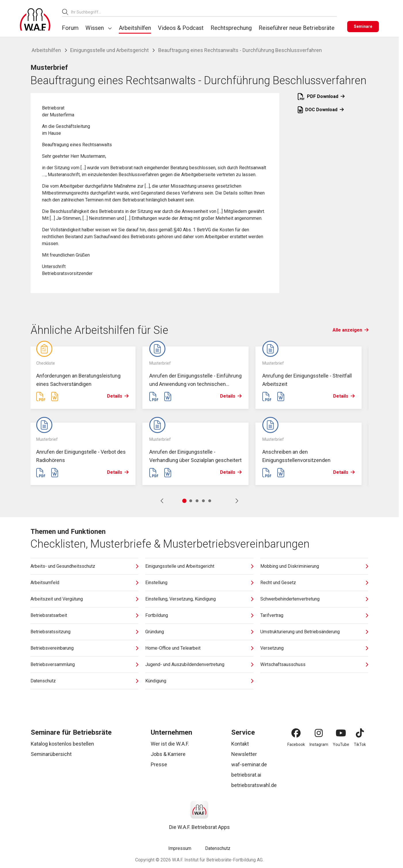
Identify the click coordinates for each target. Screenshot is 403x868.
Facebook (296, 744)
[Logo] (35, 20)
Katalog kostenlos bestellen (62, 744)
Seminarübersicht (51, 754)
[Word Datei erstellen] (55, 397)
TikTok (360, 744)
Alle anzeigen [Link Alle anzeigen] (351, 330)
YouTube (341, 744)
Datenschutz (218, 848)
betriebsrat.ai (246, 775)
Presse (159, 764)
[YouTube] (341, 733)
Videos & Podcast (181, 28)
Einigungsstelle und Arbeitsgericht (109, 50)
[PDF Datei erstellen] (41, 397)
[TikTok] (360, 733)
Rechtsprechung (231, 28)
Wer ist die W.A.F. (170, 744)
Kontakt (240, 744)
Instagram (319, 744)
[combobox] (204, 12)
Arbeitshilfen (135, 28)
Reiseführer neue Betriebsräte (297, 28)
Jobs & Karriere (168, 754)
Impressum (180, 848)
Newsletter (244, 754)
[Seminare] (363, 27)
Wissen (95, 28)
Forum (70, 28)
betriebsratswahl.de (254, 785)
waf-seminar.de (249, 764)
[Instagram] (319, 733)
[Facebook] (296, 733)
